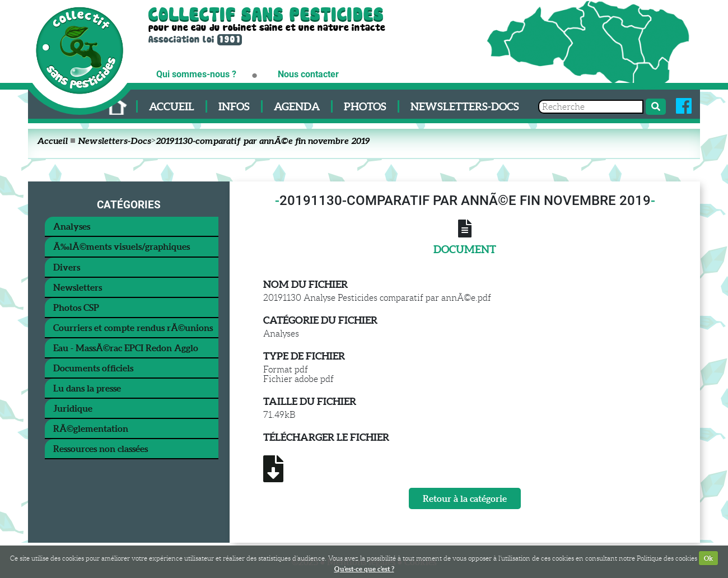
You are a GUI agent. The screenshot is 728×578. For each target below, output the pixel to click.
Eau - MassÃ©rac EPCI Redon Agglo (126, 348)
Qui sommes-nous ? (196, 74)
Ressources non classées (101, 449)
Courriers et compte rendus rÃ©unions (133, 328)
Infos (234, 106)
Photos (365, 106)
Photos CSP (76, 307)
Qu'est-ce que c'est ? (364, 569)
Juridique (73, 408)
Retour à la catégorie (465, 498)
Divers (67, 267)
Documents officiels (93, 368)
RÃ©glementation (91, 428)
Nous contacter (308, 74)
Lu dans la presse (87, 388)
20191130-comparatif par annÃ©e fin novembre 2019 (263, 141)
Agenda (297, 106)
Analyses (72, 226)
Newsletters (78, 287)
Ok (708, 558)
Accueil (172, 106)
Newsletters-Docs (465, 106)
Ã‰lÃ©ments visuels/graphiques (122, 246)
